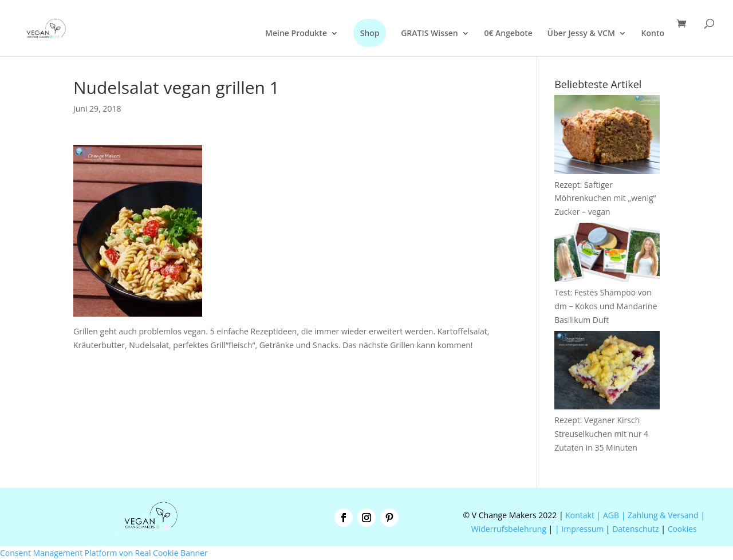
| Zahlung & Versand (661, 515)
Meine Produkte (296, 34)
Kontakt (579, 515)
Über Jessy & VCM (581, 34)
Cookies (682, 529)
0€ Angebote (508, 34)
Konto (653, 34)
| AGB (608, 515)
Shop (370, 33)
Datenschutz (635, 529)
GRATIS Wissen (429, 34)
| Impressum (579, 529)
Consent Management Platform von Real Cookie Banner (104, 553)
